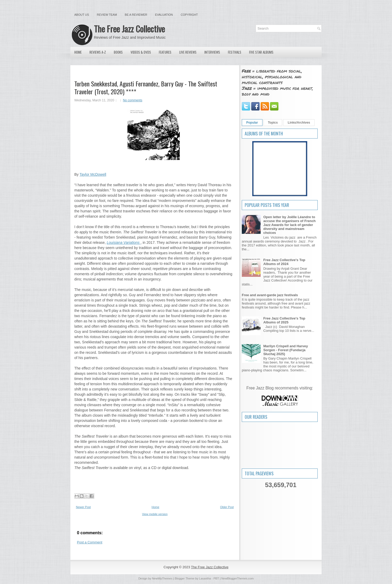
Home (78, 52)
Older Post (227, 507)
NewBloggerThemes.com (238, 579)
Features (165, 52)
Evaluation (164, 15)
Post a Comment (90, 542)
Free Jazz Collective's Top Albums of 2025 (284, 320)
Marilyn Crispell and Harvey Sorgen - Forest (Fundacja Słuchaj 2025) (286, 350)
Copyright (189, 15)
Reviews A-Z (98, 52)
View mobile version (155, 514)
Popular (252, 123)
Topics (273, 123)
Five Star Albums (261, 52)
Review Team (107, 15)
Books (118, 52)
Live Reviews (188, 52)
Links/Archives (299, 123)
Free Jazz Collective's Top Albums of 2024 (284, 262)
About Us (82, 15)
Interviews (212, 52)
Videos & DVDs (141, 52)
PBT (216, 579)
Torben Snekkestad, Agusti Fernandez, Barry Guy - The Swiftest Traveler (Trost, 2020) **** (146, 87)
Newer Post (83, 507)
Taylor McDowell (93, 174)
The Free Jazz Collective (129, 29)
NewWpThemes (162, 579)
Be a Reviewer (136, 15)
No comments (133, 100)
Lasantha (205, 579)
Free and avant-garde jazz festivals (270, 295)
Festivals (235, 52)
